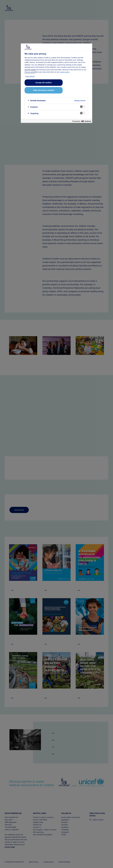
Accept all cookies (44, 83)
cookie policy (65, 72)
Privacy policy (30, 72)
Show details (30, 76)
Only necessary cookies (44, 90)
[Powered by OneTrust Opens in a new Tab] (81, 121)
